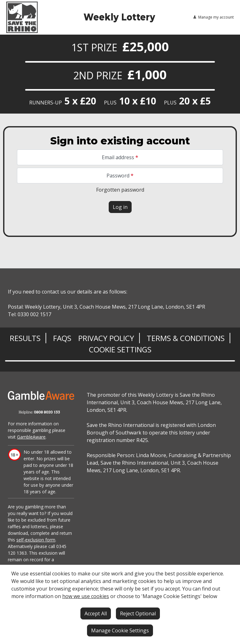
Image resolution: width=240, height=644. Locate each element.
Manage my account (213, 17)
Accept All (96, 613)
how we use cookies (86, 596)
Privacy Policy (106, 338)
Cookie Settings (120, 349)
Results (25, 338)
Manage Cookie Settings (120, 630)
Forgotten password (120, 190)
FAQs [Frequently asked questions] (62, 338)
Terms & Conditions (186, 338)
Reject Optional (138, 613)
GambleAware (31, 437)
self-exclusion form (36, 540)
